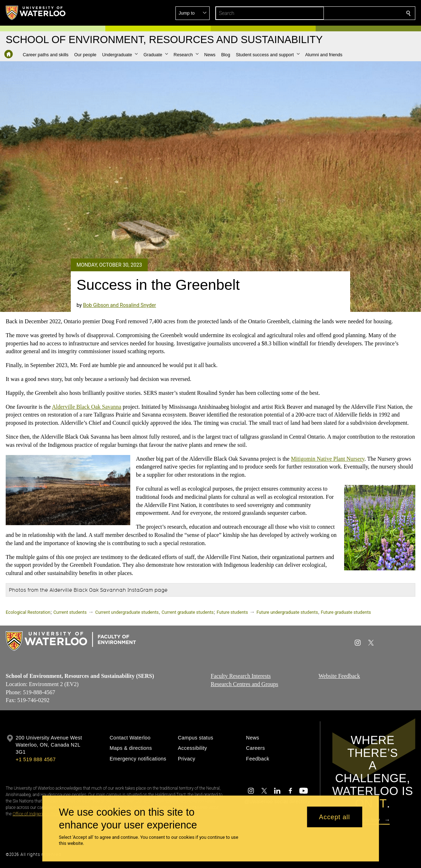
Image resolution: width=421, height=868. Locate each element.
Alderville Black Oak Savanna (87, 406)
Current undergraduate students (127, 612)
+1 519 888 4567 (36, 759)
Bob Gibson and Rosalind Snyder (119, 305)
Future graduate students (346, 612)
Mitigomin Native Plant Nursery (328, 458)
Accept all (334, 817)
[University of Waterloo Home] (36, 13)
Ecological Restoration (28, 612)
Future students (232, 612)
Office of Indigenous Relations (40, 814)
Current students (70, 612)
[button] (357, 13)
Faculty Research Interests (241, 676)
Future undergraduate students (287, 612)
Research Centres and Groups (244, 684)
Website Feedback (339, 676)
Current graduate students (188, 612)
